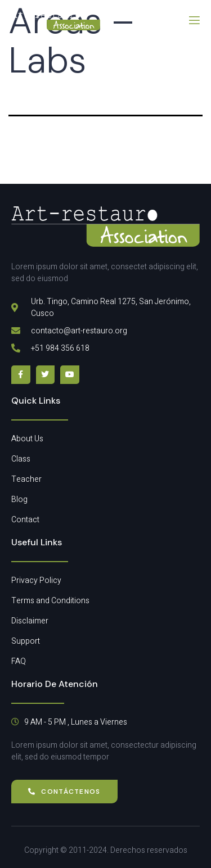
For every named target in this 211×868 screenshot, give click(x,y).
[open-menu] (194, 21)
